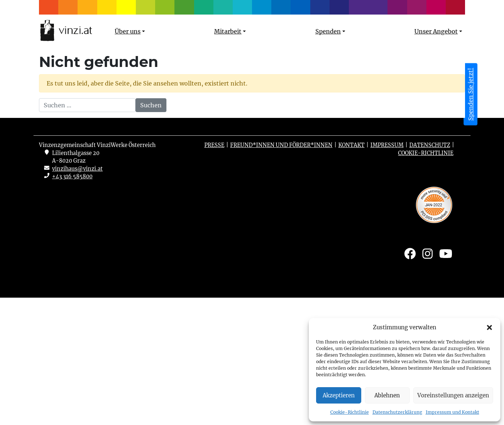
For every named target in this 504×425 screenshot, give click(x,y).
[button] (489, 327)
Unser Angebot (436, 31)
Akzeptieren (339, 395)
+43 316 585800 (72, 304)
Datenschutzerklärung (397, 412)
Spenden (328, 31)
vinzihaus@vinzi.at (77, 296)
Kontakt (351, 273)
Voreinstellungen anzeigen (453, 395)
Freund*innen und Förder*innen (281, 273)
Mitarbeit (228, 31)
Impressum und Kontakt (452, 412)
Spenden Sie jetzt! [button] (470, 94)
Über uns (128, 31)
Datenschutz (430, 273)
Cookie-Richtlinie (350, 412)
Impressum (387, 273)
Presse (214, 273)
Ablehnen (387, 395)
